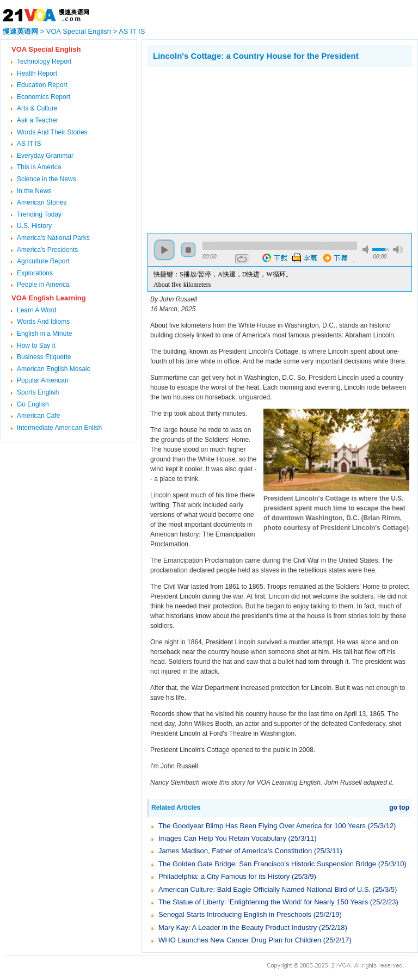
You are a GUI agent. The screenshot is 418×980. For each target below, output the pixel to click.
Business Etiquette (44, 357)
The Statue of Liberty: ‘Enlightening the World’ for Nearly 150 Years (263, 902)
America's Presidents (47, 250)
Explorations (35, 273)
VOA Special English (79, 31)
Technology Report (44, 61)
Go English (33, 404)
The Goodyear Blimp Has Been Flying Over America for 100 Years (262, 826)
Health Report (37, 73)
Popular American (43, 380)
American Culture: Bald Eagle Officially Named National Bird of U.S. (265, 889)
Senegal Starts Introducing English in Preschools (235, 914)
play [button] (164, 250)
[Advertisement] (239, 149)
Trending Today (39, 214)
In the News (34, 191)
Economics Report (44, 97)
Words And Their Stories (52, 132)
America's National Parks (53, 238)
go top (399, 808)
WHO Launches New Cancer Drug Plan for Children (240, 940)
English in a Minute (44, 334)
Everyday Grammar (45, 156)
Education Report (42, 85)
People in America (43, 285)
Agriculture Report (43, 261)
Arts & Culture (37, 108)
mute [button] (367, 249)
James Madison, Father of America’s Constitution (235, 851)
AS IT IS (132, 31)
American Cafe (38, 416)
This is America (39, 167)
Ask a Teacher (38, 120)
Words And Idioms (43, 322)
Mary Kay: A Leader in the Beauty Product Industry (238, 927)
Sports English (38, 392)
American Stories (42, 202)
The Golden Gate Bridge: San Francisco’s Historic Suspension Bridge (267, 864)
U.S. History (34, 226)
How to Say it (36, 346)
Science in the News (47, 179)
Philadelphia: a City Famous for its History (224, 876)
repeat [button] (242, 259)
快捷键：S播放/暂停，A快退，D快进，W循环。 (223, 274)
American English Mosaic (54, 369)
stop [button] (188, 250)
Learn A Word (37, 310)
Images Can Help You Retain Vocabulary (222, 838)
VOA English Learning (49, 298)
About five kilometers (182, 285)
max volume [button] (398, 249)
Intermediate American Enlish (59, 428)
